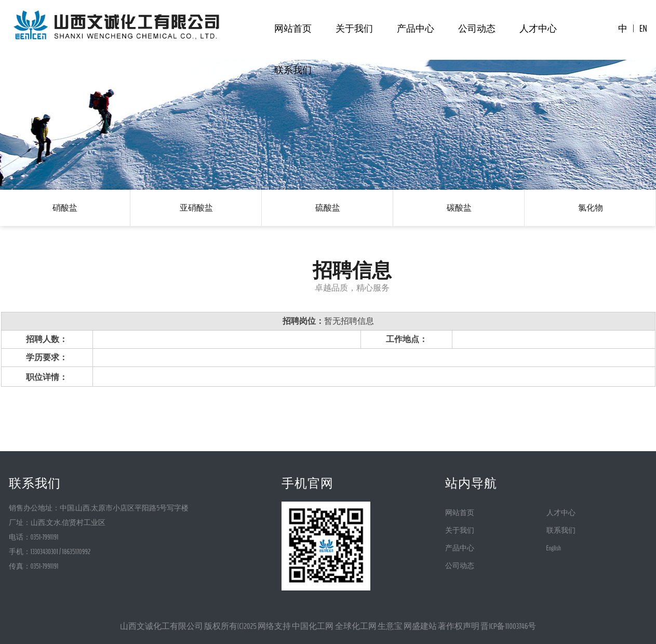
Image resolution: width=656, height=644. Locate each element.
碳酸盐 (459, 208)
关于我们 (354, 29)
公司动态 (477, 29)
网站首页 (293, 29)
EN (643, 29)
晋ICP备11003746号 (508, 626)
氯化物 (591, 208)
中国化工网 (313, 626)
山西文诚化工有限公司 (162, 626)
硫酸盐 (328, 208)
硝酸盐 (65, 208)
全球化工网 (356, 626)
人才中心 (538, 29)
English (554, 548)
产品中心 (416, 29)
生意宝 (390, 626)
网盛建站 (420, 626)
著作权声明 (459, 626)
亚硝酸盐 (196, 208)
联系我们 (293, 70)
